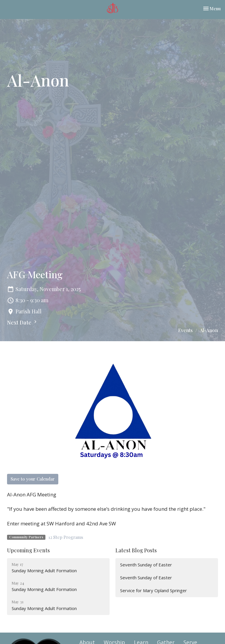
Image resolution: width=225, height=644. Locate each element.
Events (185, 330)
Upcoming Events (28, 550)
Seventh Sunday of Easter (146, 565)
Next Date (23, 322)
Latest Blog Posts (136, 550)
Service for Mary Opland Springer (154, 590)
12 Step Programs (66, 537)
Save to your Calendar (33, 479)
